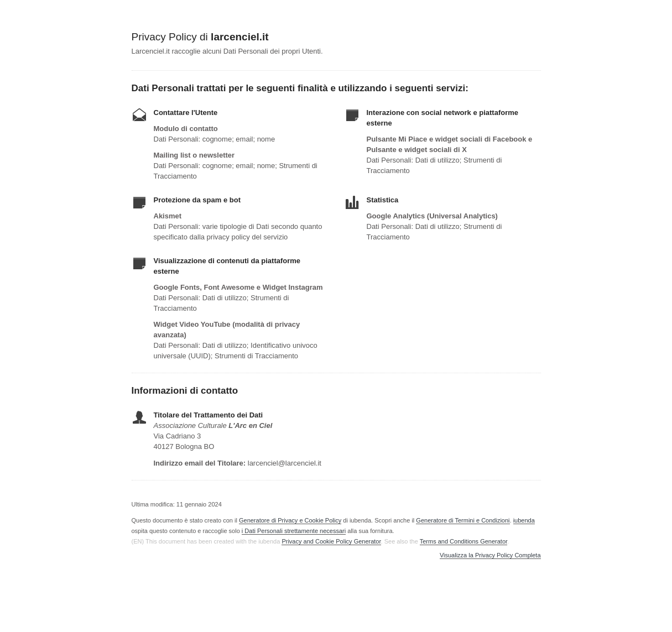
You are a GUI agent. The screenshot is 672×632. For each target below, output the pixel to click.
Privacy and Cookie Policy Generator (331, 541)
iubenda (524, 520)
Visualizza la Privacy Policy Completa (490, 555)
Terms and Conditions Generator (463, 541)
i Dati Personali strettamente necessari (294, 531)
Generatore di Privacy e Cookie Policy (290, 520)
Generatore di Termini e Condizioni (463, 520)
